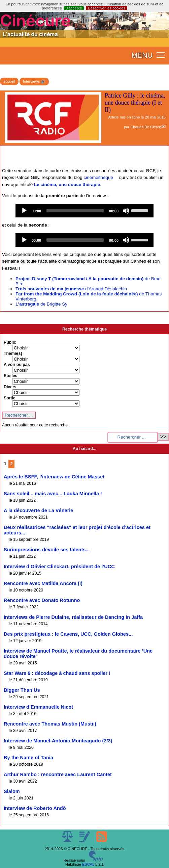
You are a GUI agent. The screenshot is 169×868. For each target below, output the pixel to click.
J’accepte (74, 8)
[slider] (75, 211)
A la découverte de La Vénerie (38, 510)
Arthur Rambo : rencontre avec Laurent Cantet (58, 774)
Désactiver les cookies (107, 8)
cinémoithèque (98, 177)
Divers (10, 387)
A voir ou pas (17, 365)
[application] (84, 211)
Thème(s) (13, 353)
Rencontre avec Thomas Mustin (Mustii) (50, 724)
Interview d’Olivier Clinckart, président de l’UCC (59, 567)
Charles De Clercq (146, 127)
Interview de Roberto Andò (35, 808)
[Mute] (126, 211)
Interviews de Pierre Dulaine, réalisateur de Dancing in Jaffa (73, 617)
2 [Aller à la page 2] (12, 464)
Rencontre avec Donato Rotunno (42, 600)
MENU (142, 55)
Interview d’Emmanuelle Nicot (38, 707)
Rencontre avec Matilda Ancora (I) (43, 583)
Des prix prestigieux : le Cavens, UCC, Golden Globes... (68, 634)
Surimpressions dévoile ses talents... (47, 550)
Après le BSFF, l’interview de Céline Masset (54, 477)
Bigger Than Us (22, 690)
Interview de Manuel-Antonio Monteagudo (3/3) (58, 741)
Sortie (10, 398)
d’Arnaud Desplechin (71, 289)
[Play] (24, 211)
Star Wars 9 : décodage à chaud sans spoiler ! (57, 673)
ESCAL (88, 864)
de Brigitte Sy (41, 304)
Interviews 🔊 (34, 81)
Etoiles (10, 376)
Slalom (12, 791)
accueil (9, 81)
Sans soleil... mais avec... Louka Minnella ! (53, 494)
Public (10, 342)
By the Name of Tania (28, 758)
